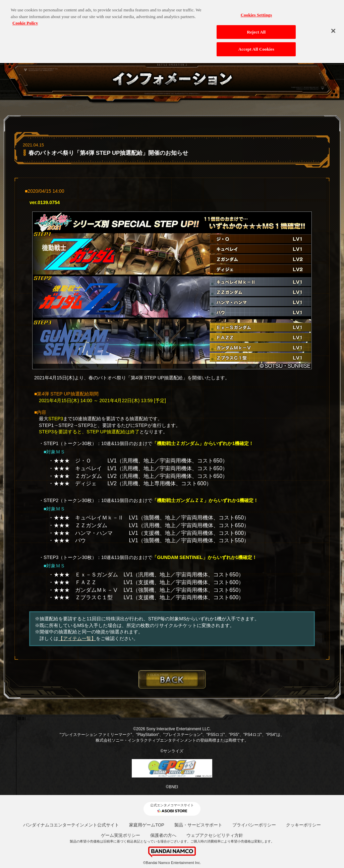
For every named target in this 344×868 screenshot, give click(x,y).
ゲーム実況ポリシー (121, 835)
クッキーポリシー (303, 825)
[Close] (333, 27)
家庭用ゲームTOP (147, 825)
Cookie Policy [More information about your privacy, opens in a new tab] (25, 20)
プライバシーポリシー (254, 825)
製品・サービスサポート (198, 825)
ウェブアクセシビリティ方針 (215, 835)
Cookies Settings (256, 12)
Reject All (256, 28)
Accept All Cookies (256, 46)
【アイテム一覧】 (77, 638)
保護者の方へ (163, 835)
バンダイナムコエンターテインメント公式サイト (71, 825)
